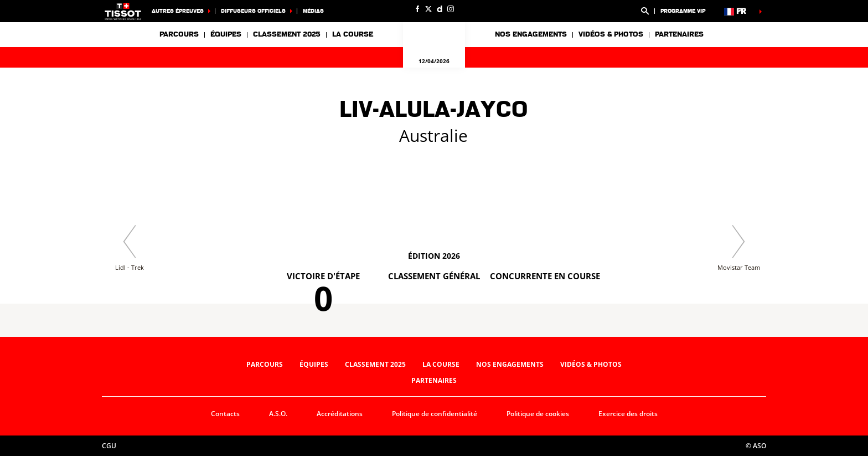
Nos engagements (510, 364)
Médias (313, 11)
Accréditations (340, 414)
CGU (109, 446)
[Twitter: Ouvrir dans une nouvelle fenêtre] (428, 9)
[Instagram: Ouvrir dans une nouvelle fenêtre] (451, 9)
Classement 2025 (287, 34)
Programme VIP (683, 11)
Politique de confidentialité (435, 414)
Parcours (179, 34)
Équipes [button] (226, 34)
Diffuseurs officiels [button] (253, 11)
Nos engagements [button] (531, 34)
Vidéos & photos (611, 34)
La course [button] (353, 34)
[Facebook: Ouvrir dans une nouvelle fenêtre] (417, 9)
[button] (645, 11)
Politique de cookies (538, 414)
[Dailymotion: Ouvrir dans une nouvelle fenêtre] (440, 9)
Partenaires (679, 34)
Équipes (314, 364)
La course (441, 364)
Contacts (225, 414)
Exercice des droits (628, 414)
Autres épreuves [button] (178, 11)
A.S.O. (278, 414)
